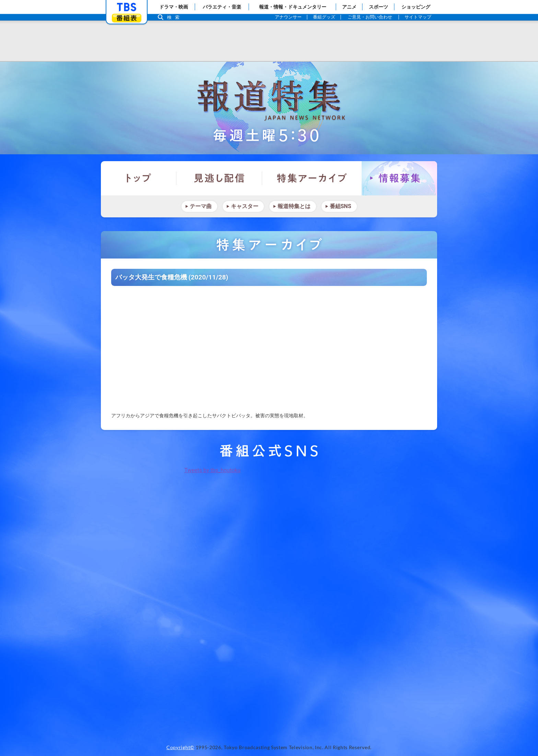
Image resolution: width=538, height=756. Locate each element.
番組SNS (341, 206)
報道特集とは (294, 206)
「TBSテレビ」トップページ (127, 7)
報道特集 (269, 108)
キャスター (245, 206)
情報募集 (399, 178)
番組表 (127, 18)
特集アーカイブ (312, 178)
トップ (139, 178)
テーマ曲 (201, 206)
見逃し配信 (219, 178)
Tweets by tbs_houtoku (212, 470)
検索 (175, 17)
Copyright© (180, 747)
